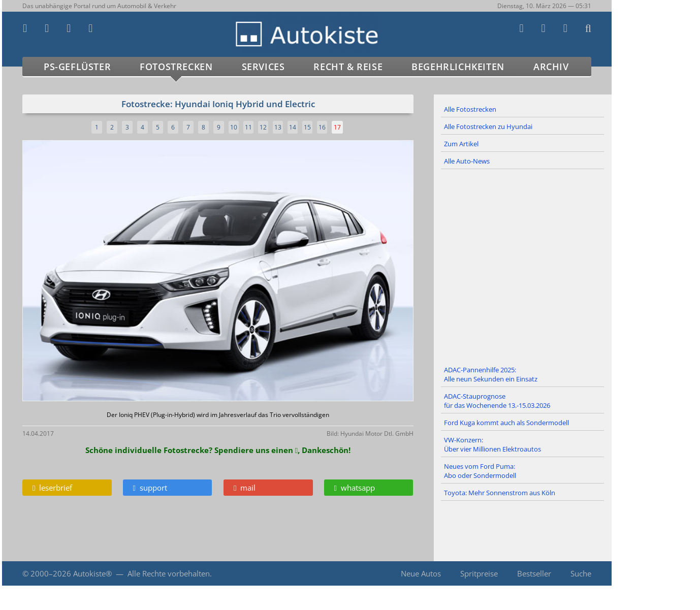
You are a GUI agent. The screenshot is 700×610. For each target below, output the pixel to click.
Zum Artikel (461, 144)
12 (263, 127)
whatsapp (355, 488)
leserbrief (52, 488)
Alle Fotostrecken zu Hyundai (488, 126)
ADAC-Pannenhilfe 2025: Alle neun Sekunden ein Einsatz (491, 374)
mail (245, 488)
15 (307, 127)
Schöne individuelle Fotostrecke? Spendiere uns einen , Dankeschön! (218, 450)
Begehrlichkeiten (458, 67)
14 (293, 127)
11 (248, 127)
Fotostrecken (176, 67)
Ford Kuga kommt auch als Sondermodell (506, 423)
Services (263, 67)
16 (322, 127)
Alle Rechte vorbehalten (169, 573)
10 (234, 127)
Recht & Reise (348, 67)
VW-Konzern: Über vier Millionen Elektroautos (492, 444)
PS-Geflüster (77, 67)
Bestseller (534, 573)
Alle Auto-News (467, 161)
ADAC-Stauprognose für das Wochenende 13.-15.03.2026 (497, 401)
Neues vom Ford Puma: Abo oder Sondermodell (480, 471)
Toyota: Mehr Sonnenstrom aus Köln (500, 493)
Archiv (551, 67)
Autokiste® (92, 573)
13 (278, 127)
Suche (581, 573)
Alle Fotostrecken (470, 109)
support (150, 488)
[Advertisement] (523, 266)
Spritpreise (479, 573)
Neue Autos (421, 573)
